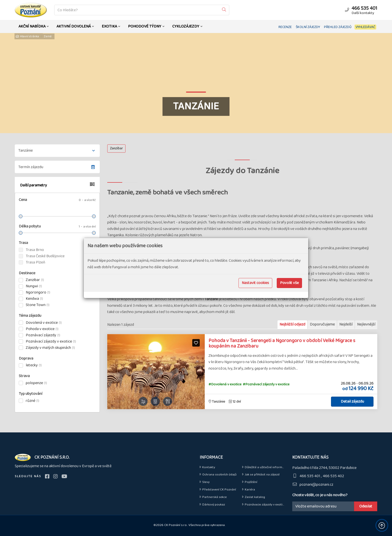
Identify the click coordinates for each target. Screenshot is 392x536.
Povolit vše (289, 283)
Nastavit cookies (255, 283)
